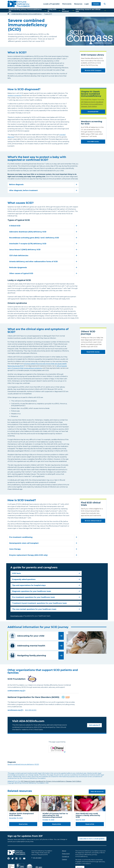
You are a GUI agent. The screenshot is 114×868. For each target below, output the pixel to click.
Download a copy (17, 616)
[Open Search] (105, 4)
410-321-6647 (37, 858)
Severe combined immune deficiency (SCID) (23, 764)
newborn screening (15, 95)
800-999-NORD (31, 710)
